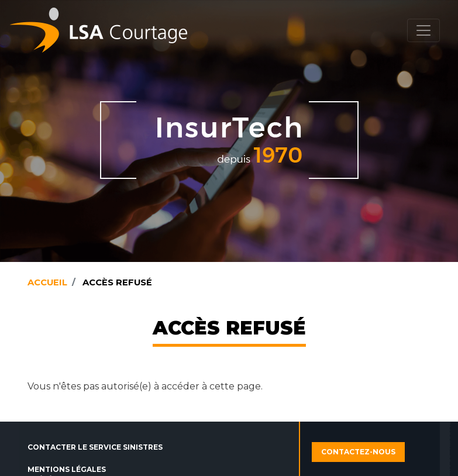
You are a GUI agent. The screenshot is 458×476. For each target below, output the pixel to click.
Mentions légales (67, 469)
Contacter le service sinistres (95, 447)
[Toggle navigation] (423, 30)
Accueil (47, 282)
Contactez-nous (358, 452)
